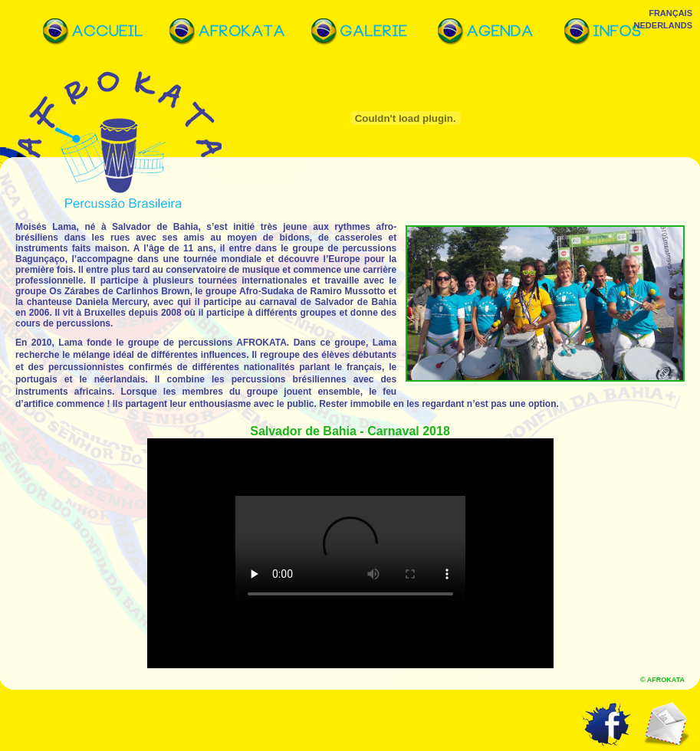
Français (670, 13)
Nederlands (663, 25)
